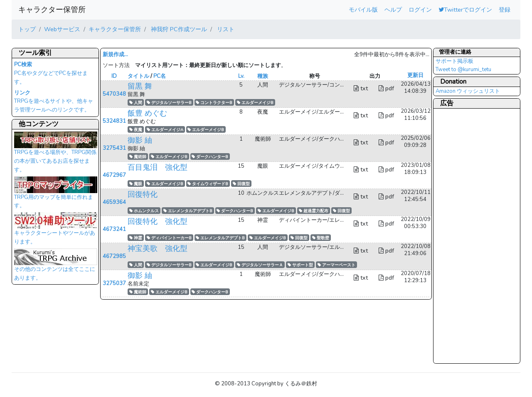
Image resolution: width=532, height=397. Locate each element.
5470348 (114, 94)
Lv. (241, 76)
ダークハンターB (210, 157)
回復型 (241, 184)
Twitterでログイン (465, 10)
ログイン (420, 10)
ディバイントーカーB (169, 238)
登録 (505, 10)
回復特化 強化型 (158, 221)
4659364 (114, 202)
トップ (27, 29)
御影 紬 (140, 140)
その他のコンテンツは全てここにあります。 (56, 267)
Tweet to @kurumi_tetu (463, 69)
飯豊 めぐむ (147, 113)
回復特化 (143, 194)
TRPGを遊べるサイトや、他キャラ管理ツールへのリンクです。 (54, 102)
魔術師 (138, 157)
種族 (263, 76)
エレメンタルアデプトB (188, 211)
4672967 (114, 175)
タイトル (138, 76)
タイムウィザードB (208, 184)
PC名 (160, 76)
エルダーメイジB (255, 103)
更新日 (415, 75)
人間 (136, 103)
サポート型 (300, 265)
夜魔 (136, 130)
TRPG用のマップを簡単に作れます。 (56, 195)
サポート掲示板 (454, 61)
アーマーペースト (336, 265)
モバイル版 (363, 10)
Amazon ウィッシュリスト (468, 91)
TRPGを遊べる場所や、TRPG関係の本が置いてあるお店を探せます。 (56, 154)
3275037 (114, 283)
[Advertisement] (469, 236)
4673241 (114, 229)
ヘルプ (393, 10)
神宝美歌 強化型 (158, 248)
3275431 (114, 148)
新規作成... (115, 55)
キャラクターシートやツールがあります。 (56, 231)
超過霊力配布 (314, 211)
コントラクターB (214, 103)
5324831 (114, 121)
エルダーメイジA (165, 130)
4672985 (114, 256)
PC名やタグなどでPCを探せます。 (51, 73)
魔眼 (136, 184)
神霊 (136, 238)
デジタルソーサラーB (169, 103)
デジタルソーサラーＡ (260, 265)
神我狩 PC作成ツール (178, 29)
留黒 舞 (140, 86)
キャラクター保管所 (52, 10)
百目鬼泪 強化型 (158, 167)
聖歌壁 (321, 238)
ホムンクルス (144, 211)
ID (114, 76)
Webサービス (62, 29)
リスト (225, 29)
